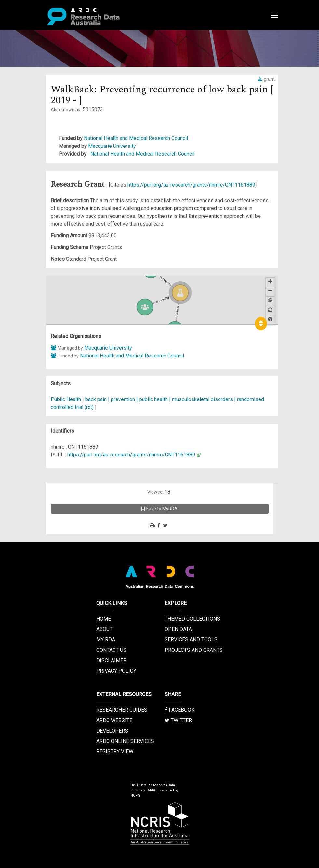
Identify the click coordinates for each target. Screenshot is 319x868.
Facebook (179, 710)
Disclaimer (111, 660)
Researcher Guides (122, 710)
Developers (112, 731)
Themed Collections (192, 619)
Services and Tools (191, 640)
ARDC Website (114, 720)
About (104, 629)
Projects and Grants (194, 650)
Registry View (115, 752)
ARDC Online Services (125, 741)
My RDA (106, 640)
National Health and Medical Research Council (136, 138)
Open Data (178, 629)
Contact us (111, 650)
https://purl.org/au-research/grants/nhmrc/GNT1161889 (191, 185)
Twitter (178, 720)
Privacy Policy (116, 671)
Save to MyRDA (159, 509)
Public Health (66, 399)
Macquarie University (112, 146)
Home (104, 619)
